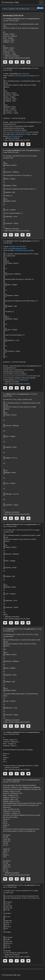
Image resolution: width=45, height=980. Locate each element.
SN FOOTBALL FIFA (23, 9)
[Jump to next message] (23, 62)
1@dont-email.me (23, 74)
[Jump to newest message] (28, 62)
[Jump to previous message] (11, 62)
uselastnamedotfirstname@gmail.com (27, 76)
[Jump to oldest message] (5, 62)
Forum (5, 9)
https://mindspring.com (15, 136)
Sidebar (40, 8)
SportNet (12, 9)
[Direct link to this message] (17, 62)
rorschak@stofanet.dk (22, 250)
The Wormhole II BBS (10, 2)
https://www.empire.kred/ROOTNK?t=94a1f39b (18, 132)
